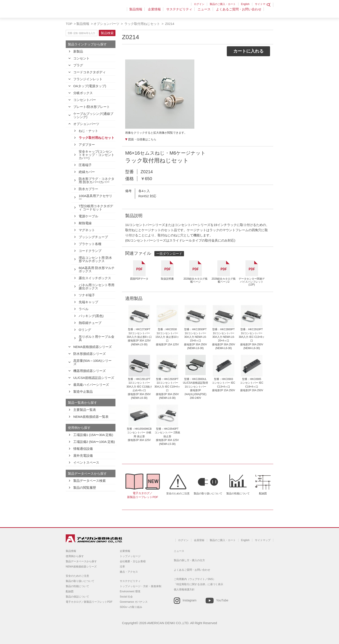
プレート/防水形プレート (92, 107)
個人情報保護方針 (184, 590)
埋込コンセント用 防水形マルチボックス (95, 259)
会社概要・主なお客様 (133, 561)
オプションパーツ (106, 24)
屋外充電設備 (83, 456)
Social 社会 (126, 597)
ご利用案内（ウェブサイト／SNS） (195, 579)
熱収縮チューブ (90, 323)
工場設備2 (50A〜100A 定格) (94, 442)
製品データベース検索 (90, 481)
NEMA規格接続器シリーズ (93, 347)
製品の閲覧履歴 (85, 488)
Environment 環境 (130, 591)
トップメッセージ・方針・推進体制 (141, 586)
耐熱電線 (85, 223)
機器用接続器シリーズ (90, 371)
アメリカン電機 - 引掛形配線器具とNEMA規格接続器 (93, 11)
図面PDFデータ (139, 279)
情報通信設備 (83, 449)
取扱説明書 (167, 279)
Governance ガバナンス (134, 602)
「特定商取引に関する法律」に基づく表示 (198, 584)
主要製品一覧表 (85, 410)
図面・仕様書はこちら (142, 139)
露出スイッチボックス (95, 278)
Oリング (85, 330)
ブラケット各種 (90, 244)
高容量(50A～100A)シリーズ (92, 362)
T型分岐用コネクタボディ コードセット (96, 208)
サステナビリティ (181, 12)
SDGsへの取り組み (131, 607)
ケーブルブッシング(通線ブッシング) (93, 115)
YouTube (222, 600)
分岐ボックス (83, 93)
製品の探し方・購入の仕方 (189, 560)
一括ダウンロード (169, 254)
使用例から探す (75, 556)
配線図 (263, 493)
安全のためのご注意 (178, 493)
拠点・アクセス (129, 572)
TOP (69, 24)
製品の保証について (77, 597)
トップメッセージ (130, 556)
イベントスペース (86, 462)
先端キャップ (88, 302)
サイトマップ (263, 4)
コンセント (81, 58)
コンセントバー (85, 100)
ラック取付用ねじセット (142, 24)
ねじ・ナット (88, 131)
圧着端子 (85, 165)
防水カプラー (88, 189)
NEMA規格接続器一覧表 (91, 417)
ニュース (205, 12)
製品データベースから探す (81, 561)
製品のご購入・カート (223, 4)
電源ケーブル (88, 216)
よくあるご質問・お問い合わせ (239, 12)
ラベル (84, 309)
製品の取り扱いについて (208, 493)
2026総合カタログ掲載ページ (196, 280)
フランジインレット (88, 79)
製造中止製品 (83, 392)
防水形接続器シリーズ (90, 354)
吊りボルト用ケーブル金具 (97, 338)
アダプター (87, 145)
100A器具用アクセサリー (95, 197)
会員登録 (199, 540)
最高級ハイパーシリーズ (91, 385)
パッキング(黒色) (91, 316)
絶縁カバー (87, 172)
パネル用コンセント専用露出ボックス (97, 287)
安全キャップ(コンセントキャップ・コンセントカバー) (97, 155)
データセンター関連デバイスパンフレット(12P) (252, 282)
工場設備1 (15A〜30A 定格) (93, 435)
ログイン (199, 4)
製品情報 (139, 12)
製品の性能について (238, 493)
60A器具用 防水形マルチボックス (97, 269)
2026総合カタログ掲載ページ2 (224, 280)
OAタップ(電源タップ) (90, 86)
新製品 (78, 51)
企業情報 (157, 12)
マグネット (87, 230)
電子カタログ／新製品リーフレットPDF (143, 495)
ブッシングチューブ (93, 237)
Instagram (190, 600)
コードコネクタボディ (90, 72)
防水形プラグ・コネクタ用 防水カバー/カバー (97, 180)
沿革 (122, 567)
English (245, 4)
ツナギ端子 (87, 295)
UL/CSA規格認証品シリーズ (94, 378)
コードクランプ (90, 251)
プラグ (78, 65)
